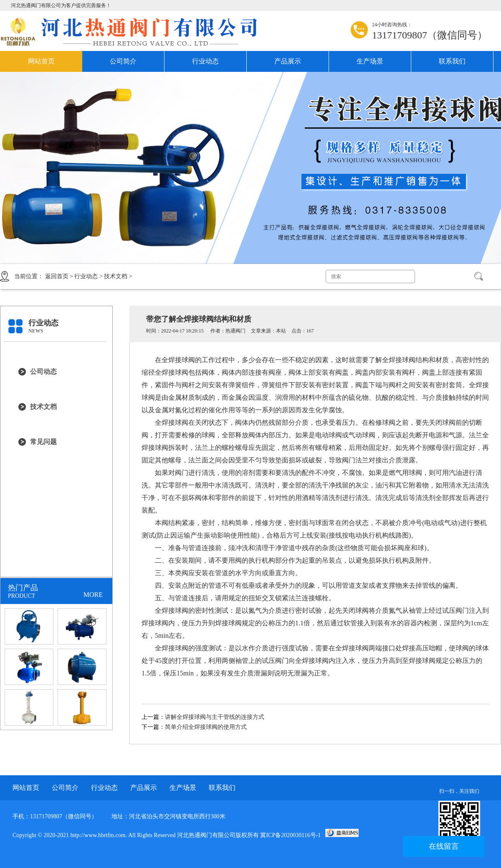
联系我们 (452, 61)
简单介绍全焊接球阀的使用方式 (206, 727)
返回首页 (57, 276)
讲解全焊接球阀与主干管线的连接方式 (215, 717)
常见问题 (43, 442)
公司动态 (43, 372)
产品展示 (288, 61)
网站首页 (41, 61)
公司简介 (123, 61)
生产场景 (370, 61)
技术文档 (116, 276)
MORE (93, 595)
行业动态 (205, 61)
